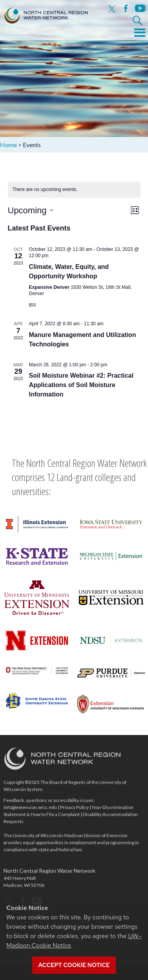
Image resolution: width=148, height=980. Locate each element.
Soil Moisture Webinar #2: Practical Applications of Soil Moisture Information (81, 385)
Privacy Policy (74, 807)
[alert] (74, 190)
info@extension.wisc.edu (30, 807)
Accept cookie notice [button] (74, 965)
